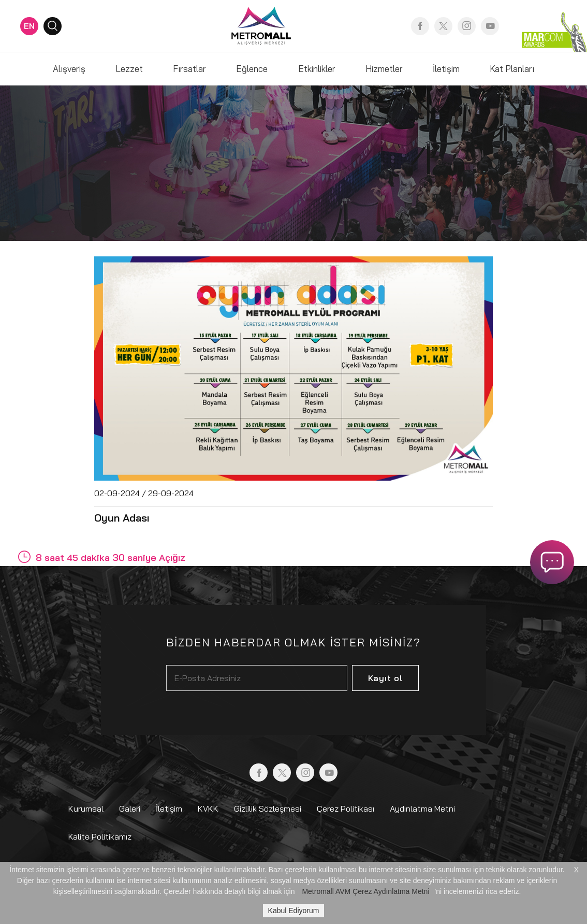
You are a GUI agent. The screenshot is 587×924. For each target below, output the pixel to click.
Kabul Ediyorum (294, 911)
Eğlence (252, 69)
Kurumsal (86, 809)
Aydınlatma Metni (422, 809)
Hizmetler (384, 69)
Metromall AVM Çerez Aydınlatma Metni (365, 891)
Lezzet (129, 69)
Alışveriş (69, 69)
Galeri (130, 809)
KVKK (208, 809)
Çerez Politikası (346, 809)
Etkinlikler (317, 69)
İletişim (446, 69)
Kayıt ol (385, 678)
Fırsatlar (189, 69)
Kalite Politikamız (100, 836)
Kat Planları (512, 69)
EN (29, 26)
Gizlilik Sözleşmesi (268, 809)
